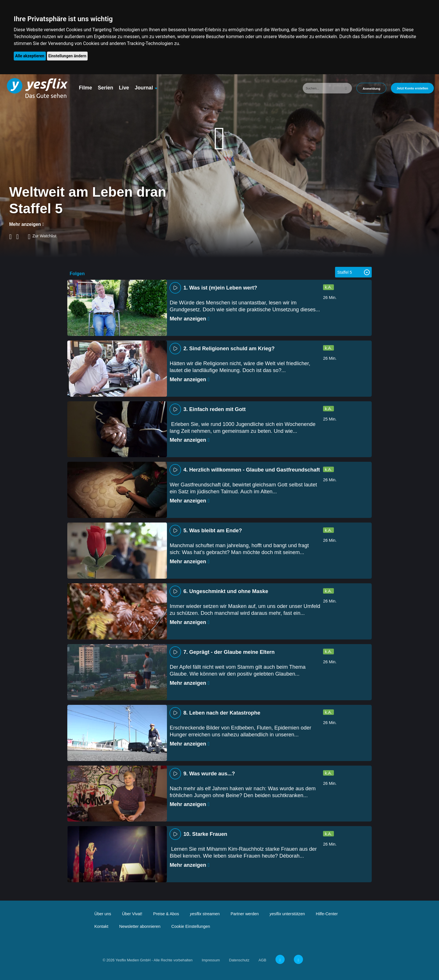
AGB (262, 960)
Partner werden (245, 914)
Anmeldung (371, 89)
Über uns (103, 914)
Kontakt (102, 926)
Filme (86, 88)
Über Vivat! (132, 914)
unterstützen (287, 914)
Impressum (211, 960)
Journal (144, 88)
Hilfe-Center (327, 914)
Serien (105, 88)
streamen (205, 914)
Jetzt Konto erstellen (412, 88)
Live (124, 88)
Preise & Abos (166, 914)
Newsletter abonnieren (140, 926)
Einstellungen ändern (67, 56)
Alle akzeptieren (30, 56)
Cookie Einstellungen (191, 926)
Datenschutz (239, 960)
